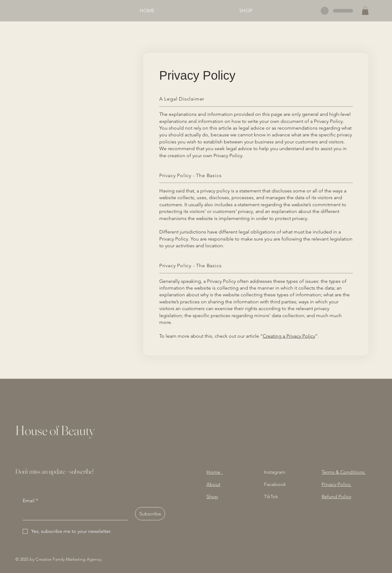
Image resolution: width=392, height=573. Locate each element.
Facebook (275, 484)
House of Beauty (55, 430)
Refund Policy (336, 497)
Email (30, 501)
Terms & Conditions (344, 472)
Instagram (275, 472)
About (213, 484)
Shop (212, 497)
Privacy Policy (337, 484)
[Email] (73, 514)
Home (215, 472)
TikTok (271, 497)
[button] (365, 11)
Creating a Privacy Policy (289, 336)
